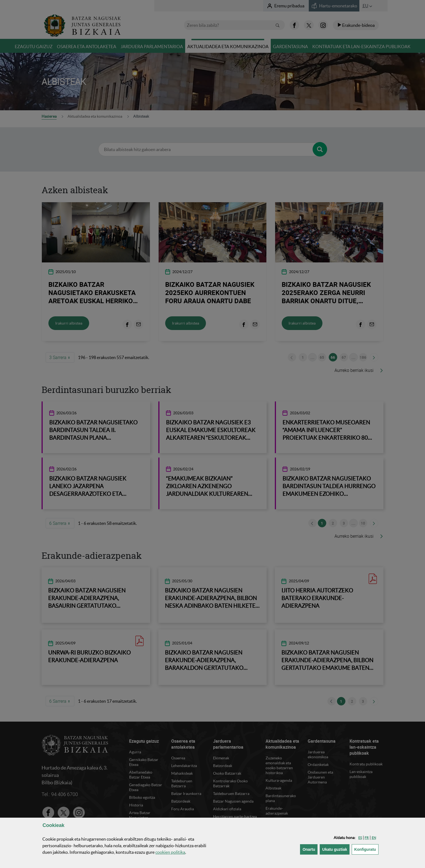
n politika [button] (170, 852)
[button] (360, 838)
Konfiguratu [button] (366, 849)
